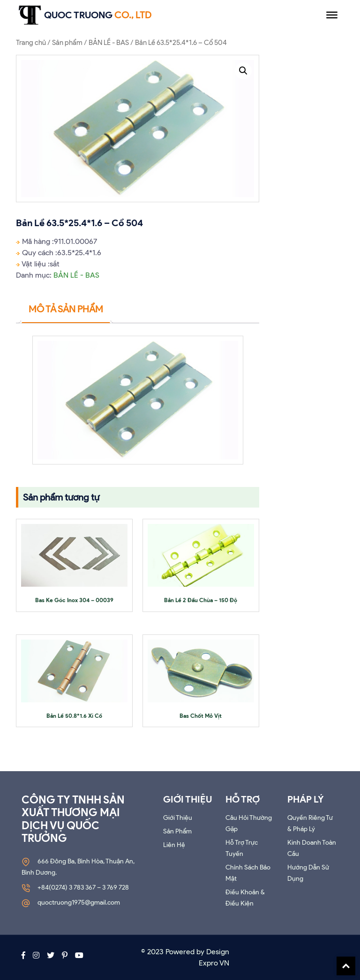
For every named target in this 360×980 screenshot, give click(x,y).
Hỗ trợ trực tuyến (242, 848)
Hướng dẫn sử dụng (308, 873)
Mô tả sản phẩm (66, 309)
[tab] (66, 309)
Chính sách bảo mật (248, 873)
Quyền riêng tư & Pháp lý (310, 823)
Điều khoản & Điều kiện (245, 898)
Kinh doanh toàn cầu (312, 848)
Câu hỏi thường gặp (249, 823)
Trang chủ (31, 43)
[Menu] (332, 15)
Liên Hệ (174, 845)
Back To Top (346, 966)
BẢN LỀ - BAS (109, 43)
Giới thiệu (178, 818)
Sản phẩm (67, 43)
